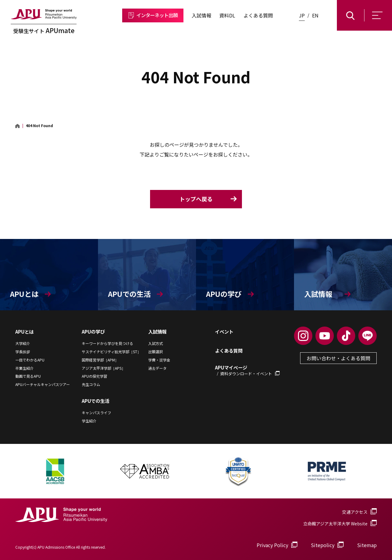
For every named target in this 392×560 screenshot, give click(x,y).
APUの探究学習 (94, 376)
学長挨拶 (23, 352)
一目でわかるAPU (30, 360)
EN (315, 15)
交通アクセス (355, 512)
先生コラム (91, 384)
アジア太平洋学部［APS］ (104, 368)
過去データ (157, 368)
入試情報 (202, 15)
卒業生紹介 (24, 368)
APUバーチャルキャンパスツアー (43, 384)
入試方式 (156, 343)
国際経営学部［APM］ (100, 360)
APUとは (24, 331)
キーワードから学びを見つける (107, 343)
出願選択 (156, 352)
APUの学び (93, 331)
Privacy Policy (272, 545)
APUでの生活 (96, 401)
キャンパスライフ (96, 413)
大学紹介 (23, 343)
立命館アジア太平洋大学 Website (340, 524)
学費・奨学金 (159, 360)
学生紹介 (89, 421)
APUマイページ (247, 370)
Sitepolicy (323, 545)
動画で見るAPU (28, 376)
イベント (224, 331)
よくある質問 (258, 15)
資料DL (227, 15)
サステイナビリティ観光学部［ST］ (111, 352)
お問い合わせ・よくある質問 (338, 358)
